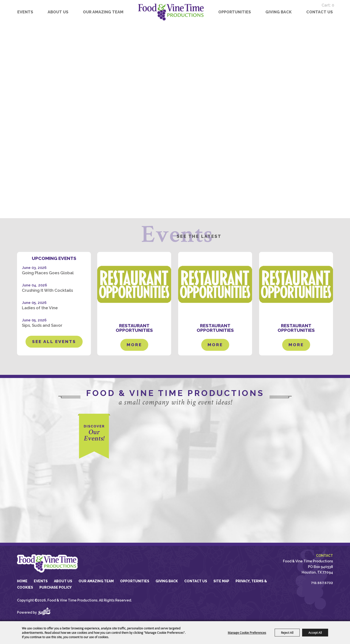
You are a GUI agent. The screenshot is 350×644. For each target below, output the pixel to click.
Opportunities (235, 12)
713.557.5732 (322, 583)
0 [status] (337, 4)
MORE (134, 343)
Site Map (221, 581)
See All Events (54, 342)
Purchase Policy (56, 587)
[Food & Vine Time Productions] (171, 12)
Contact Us (319, 12)
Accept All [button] (315, 633)
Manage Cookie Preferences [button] (247, 633)
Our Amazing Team (103, 12)
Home (22, 581)
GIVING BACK (279, 12)
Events (25, 12)
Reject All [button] (287, 633)
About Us (58, 12)
